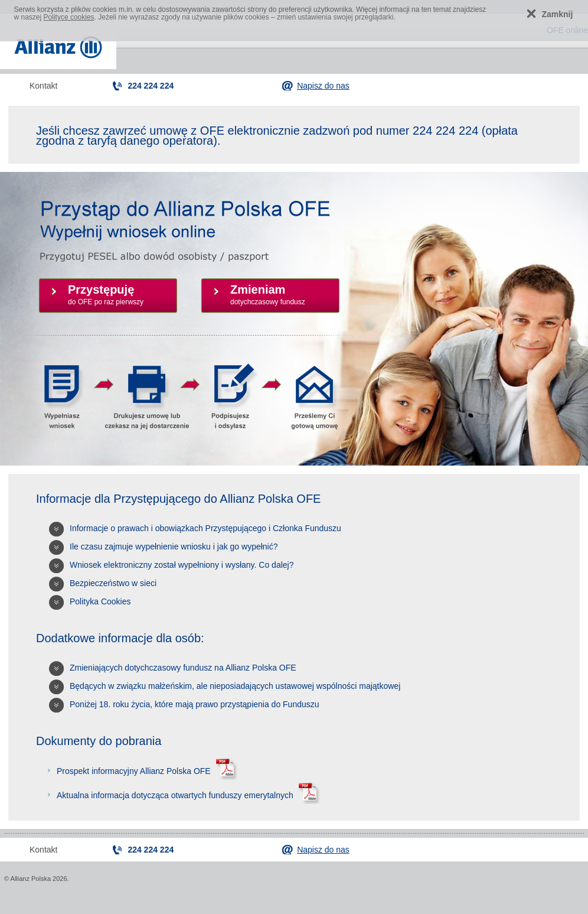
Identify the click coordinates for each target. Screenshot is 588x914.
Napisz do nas (323, 86)
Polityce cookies (69, 17)
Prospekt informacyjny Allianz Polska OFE (146, 771)
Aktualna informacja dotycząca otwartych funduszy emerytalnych (187, 795)
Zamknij (558, 14)
